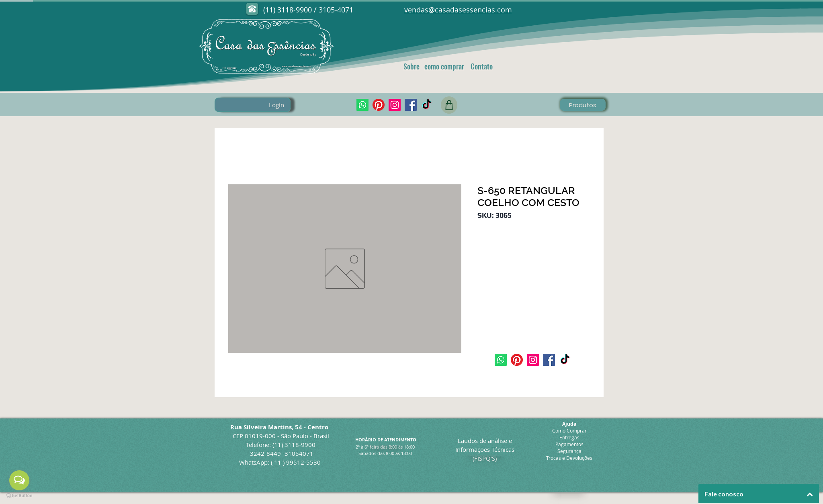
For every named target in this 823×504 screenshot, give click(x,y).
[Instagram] (395, 105)
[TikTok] (427, 105)
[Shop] (449, 105)
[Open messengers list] (19, 480)
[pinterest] (379, 105)
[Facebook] (411, 105)
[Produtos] (583, 105)
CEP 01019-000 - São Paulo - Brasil (281, 436)
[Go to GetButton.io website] (19, 496)
